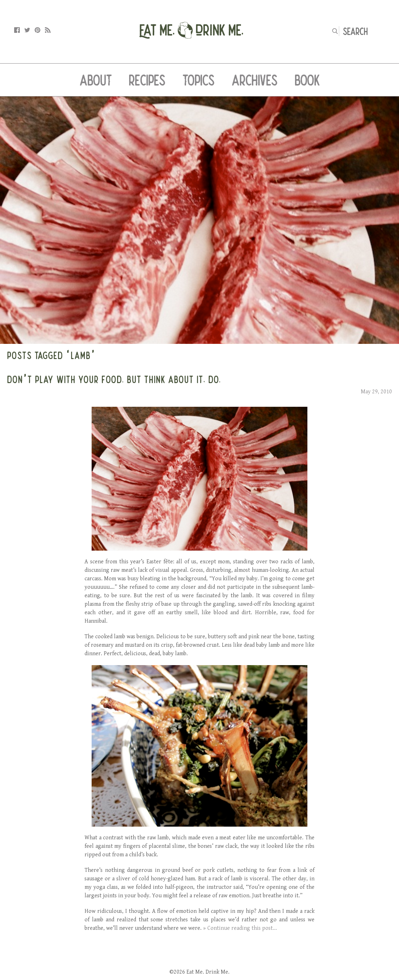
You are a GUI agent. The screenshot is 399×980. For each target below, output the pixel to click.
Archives (255, 80)
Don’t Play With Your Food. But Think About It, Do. (114, 379)
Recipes (147, 80)
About (96, 80)
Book (307, 80)
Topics (199, 80)
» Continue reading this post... (240, 928)
